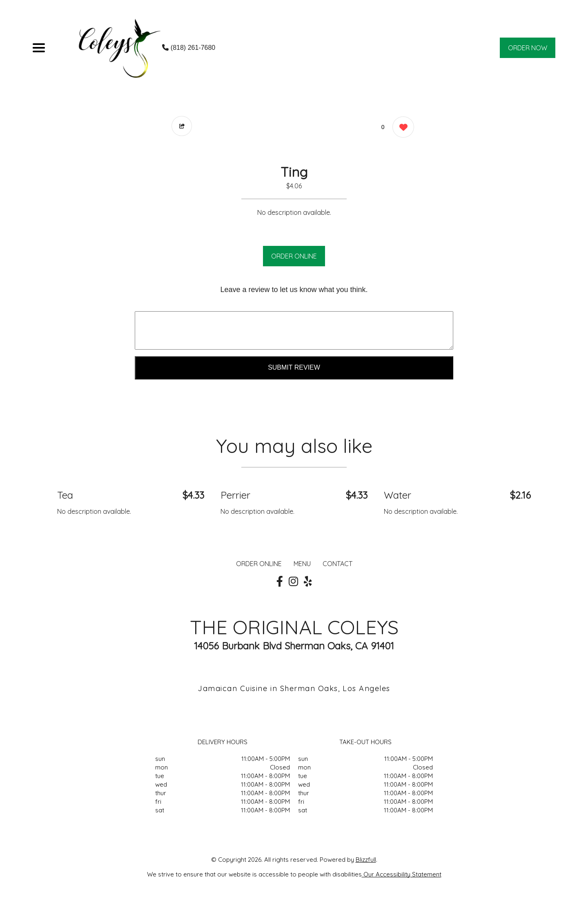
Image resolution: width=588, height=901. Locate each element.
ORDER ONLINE (294, 256)
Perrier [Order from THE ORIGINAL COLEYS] (235, 495)
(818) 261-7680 (189, 48)
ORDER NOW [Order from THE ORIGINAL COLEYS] (528, 48)
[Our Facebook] (280, 582)
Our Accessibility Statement (402, 874)
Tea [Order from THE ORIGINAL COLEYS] (65, 495)
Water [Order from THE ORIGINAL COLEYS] (398, 495)
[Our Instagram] (293, 582)
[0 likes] (401, 128)
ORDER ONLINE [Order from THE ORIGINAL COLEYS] (259, 564)
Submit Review (294, 367)
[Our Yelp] (308, 582)
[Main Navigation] (39, 48)
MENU (302, 564)
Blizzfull (366, 860)
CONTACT (337, 564)
